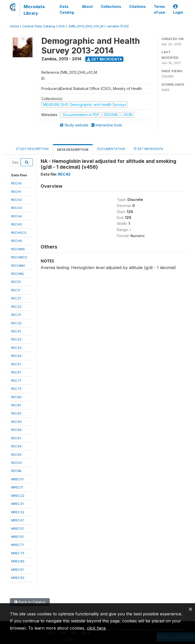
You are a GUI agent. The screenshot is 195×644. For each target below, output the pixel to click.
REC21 (16, 298)
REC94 (16, 446)
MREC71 (17, 545)
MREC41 (17, 520)
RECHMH (18, 266)
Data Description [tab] (73, 150)
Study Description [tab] (32, 149)
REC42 (16, 339)
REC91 (16, 438)
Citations (137, 7)
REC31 (16, 315)
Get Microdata (104, 59)
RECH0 (17, 183)
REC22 (16, 307)
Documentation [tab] (111, 149)
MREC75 (18, 553)
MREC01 (17, 479)
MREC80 (18, 561)
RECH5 (17, 224)
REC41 (16, 331)
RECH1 (16, 192)
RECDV (17, 463)
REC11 (16, 290)
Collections (111, 7)
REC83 (16, 422)
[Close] (190, 609)
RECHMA (18, 249)
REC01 (16, 282)
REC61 (16, 372)
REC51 (16, 364)
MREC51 (17, 528)
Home (14, 26)
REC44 (16, 356)
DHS (62, 26)
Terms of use (159, 9)
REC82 (16, 413)
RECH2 (17, 200)
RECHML (18, 274)
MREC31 (17, 504)
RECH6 (17, 241)
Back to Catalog (30, 602)
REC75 (16, 389)
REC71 (16, 381)
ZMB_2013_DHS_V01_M (86, 26)
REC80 (16, 397)
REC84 (16, 430)
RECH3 (17, 208)
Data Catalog (67, 9)
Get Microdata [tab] (148, 149)
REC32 (16, 323)
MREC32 (18, 512)
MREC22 (18, 496)
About (87, 7)
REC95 (16, 454)
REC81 (16, 405)
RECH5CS (19, 233)
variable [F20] (118, 26)
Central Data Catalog (39, 26)
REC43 (16, 348)
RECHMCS (19, 257)
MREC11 (17, 487)
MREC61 (17, 537)
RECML (17, 471)
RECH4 (17, 216)
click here (96, 628)
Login (178, 10)
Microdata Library (34, 10)
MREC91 (17, 570)
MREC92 (18, 578)
